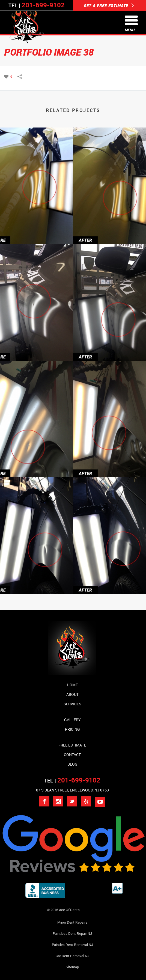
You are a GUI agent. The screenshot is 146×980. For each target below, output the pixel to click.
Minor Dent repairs (72, 922)
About (72, 694)
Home (72, 685)
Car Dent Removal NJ (72, 956)
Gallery (72, 720)
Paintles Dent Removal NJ (72, 945)
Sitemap (72, 967)
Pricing (72, 729)
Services (72, 704)
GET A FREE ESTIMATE (109, 5)
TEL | (72, 780)
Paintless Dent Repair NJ (72, 933)
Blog (72, 764)
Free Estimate (72, 745)
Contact (72, 755)
